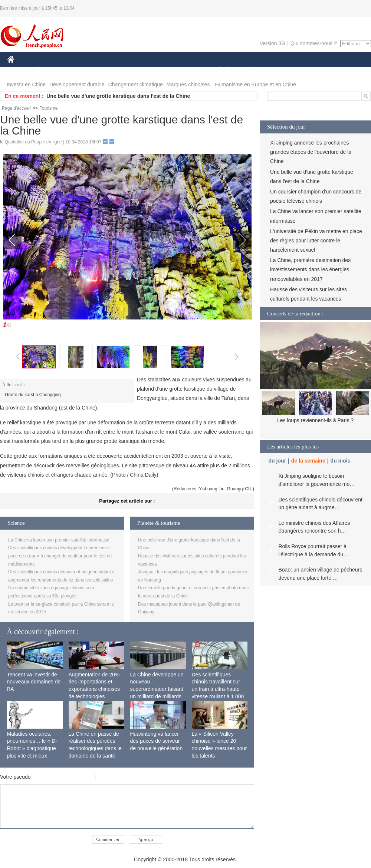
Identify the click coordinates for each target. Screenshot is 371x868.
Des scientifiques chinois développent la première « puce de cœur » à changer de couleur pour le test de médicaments (60, 556)
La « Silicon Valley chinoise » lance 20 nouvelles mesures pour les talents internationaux (219, 748)
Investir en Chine (26, 85)
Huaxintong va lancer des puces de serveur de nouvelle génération (157, 741)
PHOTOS (345, 70)
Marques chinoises (188, 85)
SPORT (279, 70)
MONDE (86, 70)
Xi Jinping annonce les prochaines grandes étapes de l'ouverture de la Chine (311, 152)
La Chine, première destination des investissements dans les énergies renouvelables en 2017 (310, 269)
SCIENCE (150, 70)
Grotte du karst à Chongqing (33, 395)
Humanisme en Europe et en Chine (255, 85)
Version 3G (272, 43)
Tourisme (49, 108)
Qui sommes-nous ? (314, 43)
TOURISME (311, 70)
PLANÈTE (249, 70)
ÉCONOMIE (52, 70)
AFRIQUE (117, 70)
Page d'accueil (16, 108)
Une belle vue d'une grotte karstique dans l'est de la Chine (118, 96)
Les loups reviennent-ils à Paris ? (315, 420)
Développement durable (77, 85)
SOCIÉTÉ (216, 70)
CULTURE (183, 70)
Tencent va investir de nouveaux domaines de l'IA (34, 682)
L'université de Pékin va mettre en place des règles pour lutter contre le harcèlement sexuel (316, 241)
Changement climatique (136, 85)
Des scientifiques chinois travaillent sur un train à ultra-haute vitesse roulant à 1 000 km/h (218, 689)
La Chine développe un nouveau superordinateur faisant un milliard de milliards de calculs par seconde (157, 689)
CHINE (20, 70)
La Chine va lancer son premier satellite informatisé (59, 540)
